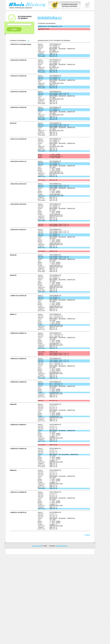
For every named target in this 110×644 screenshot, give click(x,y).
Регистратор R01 (37, 636)
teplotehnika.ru (49, 17)
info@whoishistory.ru (62, 636)
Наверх (87, 625)
